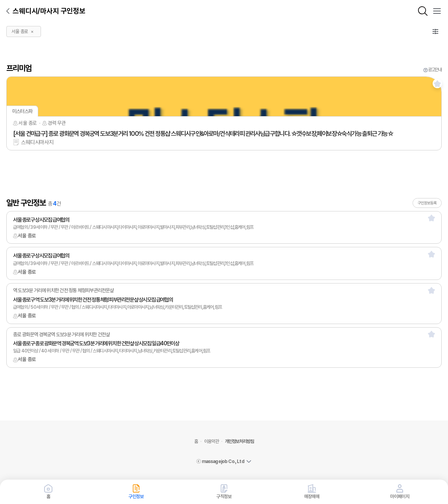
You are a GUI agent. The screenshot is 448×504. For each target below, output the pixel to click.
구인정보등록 (427, 203)
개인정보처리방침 (239, 441)
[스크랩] (437, 83)
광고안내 (435, 70)
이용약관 (211, 441)
